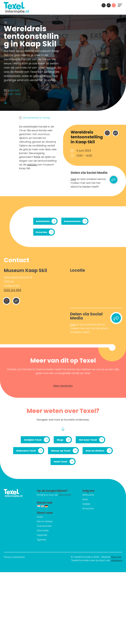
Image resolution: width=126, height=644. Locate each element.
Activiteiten (43, 221)
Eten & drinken (45, 521)
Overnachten (44, 526)
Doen (40, 517)
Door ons (116, 557)
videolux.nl (117, 560)
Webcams (88, 495)
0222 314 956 (12, 290)
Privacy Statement (14, 557)
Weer (85, 499)
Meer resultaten (63, 386)
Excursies (41, 232)
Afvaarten (88, 508)
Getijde (86, 504)
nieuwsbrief (65, 495)
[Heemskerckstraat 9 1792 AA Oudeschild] (96, 289)
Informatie (43, 530)
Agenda (41, 540)
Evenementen (72, 221)
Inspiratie (42, 535)
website (32, 165)
